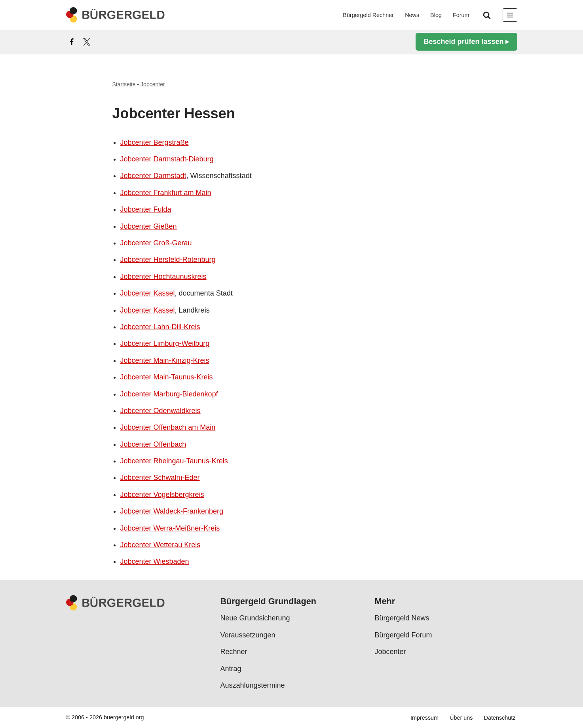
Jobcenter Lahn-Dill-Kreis (160, 327)
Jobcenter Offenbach (153, 444)
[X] (87, 42)
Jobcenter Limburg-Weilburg (165, 343)
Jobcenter (153, 84)
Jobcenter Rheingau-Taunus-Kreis (174, 461)
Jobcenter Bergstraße (155, 142)
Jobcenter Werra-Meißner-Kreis (170, 528)
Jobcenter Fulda (146, 209)
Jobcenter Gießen (149, 226)
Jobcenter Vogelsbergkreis (162, 495)
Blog (436, 15)
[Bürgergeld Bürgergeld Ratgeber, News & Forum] (116, 15)
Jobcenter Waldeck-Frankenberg (172, 511)
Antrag (231, 668)
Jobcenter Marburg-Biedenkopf (169, 394)
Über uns (461, 718)
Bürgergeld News (402, 618)
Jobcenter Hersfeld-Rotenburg (168, 260)
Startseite (124, 84)
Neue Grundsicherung (255, 618)
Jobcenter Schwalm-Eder (160, 478)
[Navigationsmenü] (510, 15)
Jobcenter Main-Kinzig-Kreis (165, 360)
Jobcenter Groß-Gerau (156, 243)
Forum (461, 15)
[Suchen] (487, 15)
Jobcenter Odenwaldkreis (160, 411)
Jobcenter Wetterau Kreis (160, 545)
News (412, 15)
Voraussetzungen (248, 635)
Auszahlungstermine (253, 685)
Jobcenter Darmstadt (153, 176)
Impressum (424, 718)
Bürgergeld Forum (404, 635)
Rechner (234, 652)
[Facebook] (72, 42)
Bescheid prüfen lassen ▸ (466, 42)
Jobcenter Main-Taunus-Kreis (167, 377)
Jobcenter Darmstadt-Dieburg (167, 159)
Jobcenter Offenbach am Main (168, 427)
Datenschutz (500, 718)
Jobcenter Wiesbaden (155, 561)
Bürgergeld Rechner (368, 15)
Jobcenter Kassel (148, 293)
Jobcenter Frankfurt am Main (166, 193)
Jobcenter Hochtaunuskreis (163, 277)
